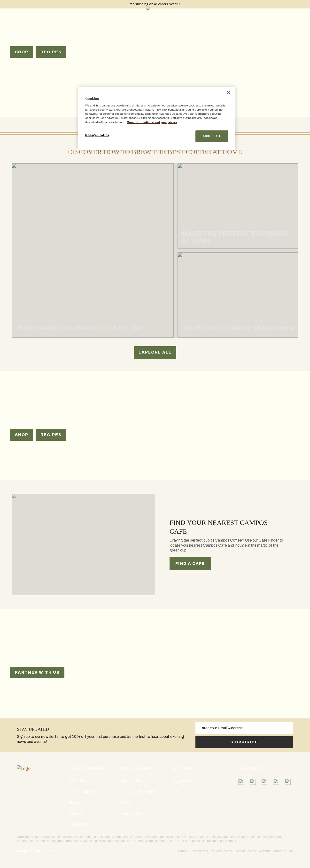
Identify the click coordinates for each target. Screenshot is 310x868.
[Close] (229, 93)
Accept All (212, 136)
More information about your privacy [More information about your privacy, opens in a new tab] (152, 122)
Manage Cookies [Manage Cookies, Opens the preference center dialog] (97, 135)
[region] (157, 118)
